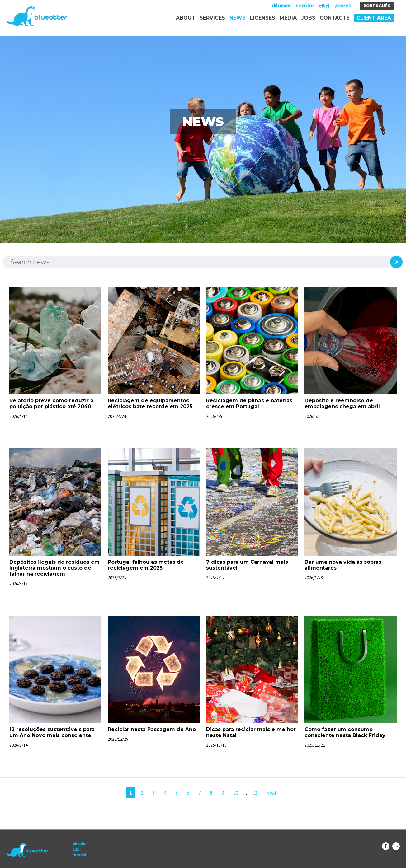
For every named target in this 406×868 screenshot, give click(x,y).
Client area (374, 18)
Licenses (263, 18)
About (186, 18)
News (238, 18)
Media (288, 18)
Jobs (308, 18)
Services (212, 18)
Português (377, 6)
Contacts (335, 18)
